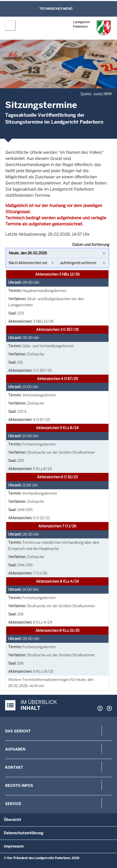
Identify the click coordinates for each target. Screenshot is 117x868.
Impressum (14, 846)
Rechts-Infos (19, 786)
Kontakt (14, 767)
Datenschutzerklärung (24, 833)
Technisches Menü (56, 9)
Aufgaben (15, 749)
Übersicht (12, 820)
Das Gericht (18, 731)
